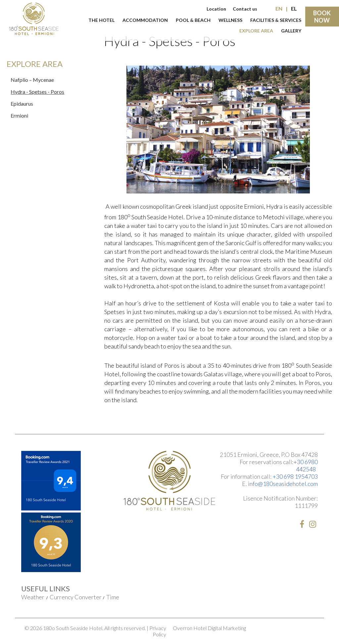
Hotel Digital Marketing (220, 628)
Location (216, 9)
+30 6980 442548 (306, 465)
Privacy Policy (158, 631)
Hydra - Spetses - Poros (37, 92)
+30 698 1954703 (295, 476)
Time (113, 597)
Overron (183, 628)
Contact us (245, 9)
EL (294, 8)
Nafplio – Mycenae (32, 80)
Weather (33, 597)
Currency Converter (76, 597)
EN (279, 8)
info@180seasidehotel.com (283, 484)
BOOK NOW (322, 17)
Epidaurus (22, 104)
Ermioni (19, 115)
